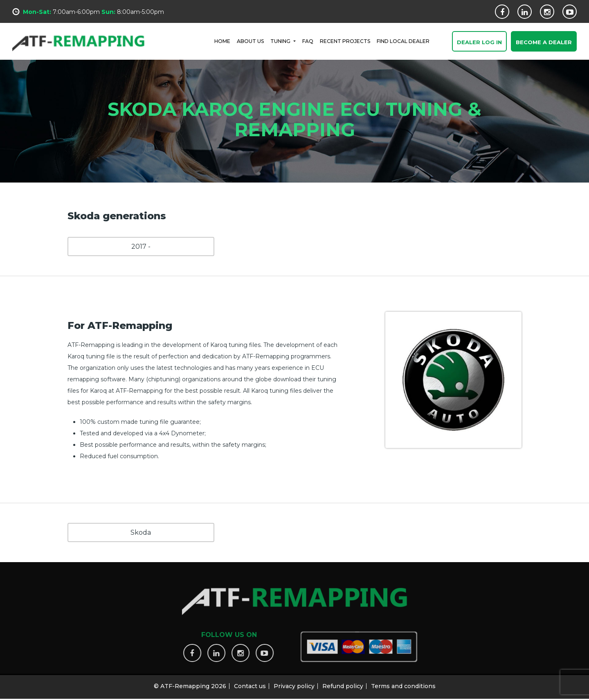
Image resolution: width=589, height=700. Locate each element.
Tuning (281, 41)
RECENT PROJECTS (345, 41)
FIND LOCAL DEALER (403, 41)
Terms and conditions (403, 684)
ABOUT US (250, 41)
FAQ (308, 41)
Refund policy (343, 684)
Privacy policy (294, 684)
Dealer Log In (479, 43)
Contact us (250, 684)
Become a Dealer (544, 43)
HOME (222, 41)
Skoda (141, 532)
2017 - (141, 246)
